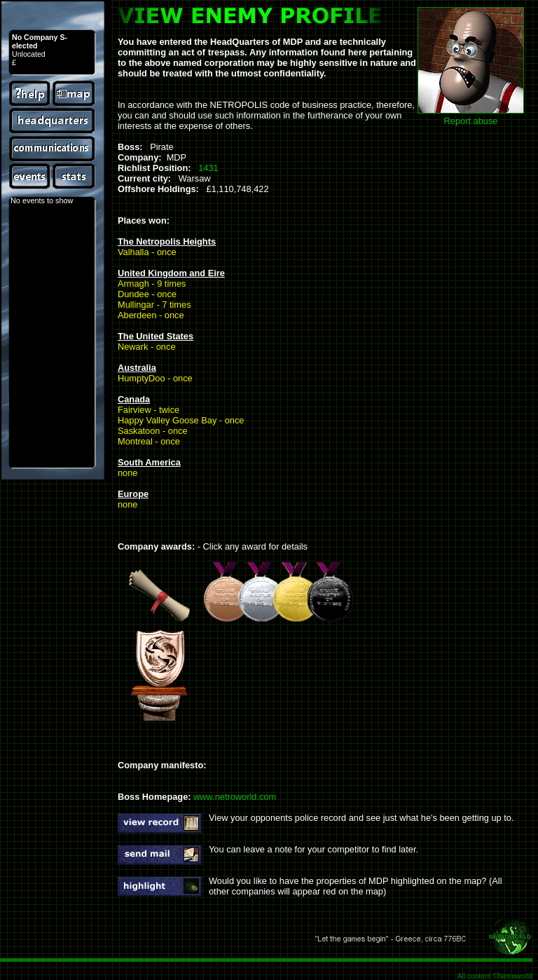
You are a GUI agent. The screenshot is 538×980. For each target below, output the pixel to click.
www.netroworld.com (235, 797)
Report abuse (471, 121)
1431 (208, 168)
